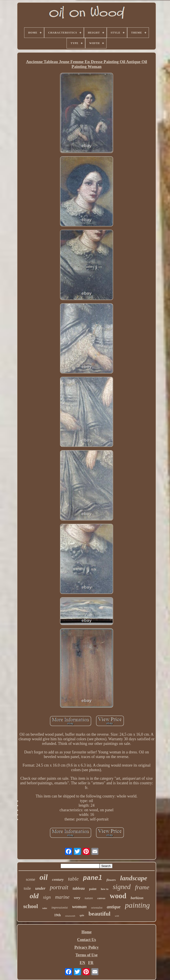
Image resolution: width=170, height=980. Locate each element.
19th (57, 915)
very (77, 898)
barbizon (137, 898)
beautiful (99, 914)
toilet (45, 908)
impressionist (60, 908)
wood (118, 896)
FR (91, 963)
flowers (111, 880)
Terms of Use (87, 955)
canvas (101, 898)
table (73, 879)
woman (79, 906)
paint (93, 889)
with (117, 916)
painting (137, 905)
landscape (134, 878)
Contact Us (87, 940)
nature (89, 898)
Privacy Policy (87, 947)
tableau (79, 888)
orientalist (97, 908)
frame (142, 887)
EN (82, 963)
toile (27, 888)
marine (62, 897)
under (40, 888)
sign (47, 897)
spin (82, 915)
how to (105, 889)
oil (44, 877)
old (34, 896)
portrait (59, 887)
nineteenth (70, 916)
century (58, 880)
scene (31, 879)
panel (93, 878)
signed (122, 887)
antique (114, 907)
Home (87, 932)
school (31, 906)
